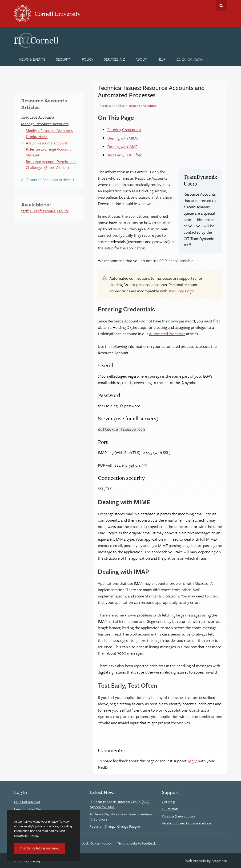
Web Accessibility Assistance (206, 860)
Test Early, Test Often (125, 155)
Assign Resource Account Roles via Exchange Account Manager (48, 149)
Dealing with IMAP (122, 146)
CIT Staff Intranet (27, 802)
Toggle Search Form (221, 6)
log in (193, 761)
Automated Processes (167, 334)
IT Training (170, 809)
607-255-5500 (101, 843)
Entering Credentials (124, 130)
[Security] (64, 59)
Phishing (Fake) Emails (178, 816)
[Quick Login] (190, 59)
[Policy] (88, 59)
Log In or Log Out (28, 809)
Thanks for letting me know (39, 848)
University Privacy (26, 836)
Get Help (169, 802)
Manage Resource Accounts (45, 124)
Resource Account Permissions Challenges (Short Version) (51, 165)
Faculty (63, 211)
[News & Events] (32, 59)
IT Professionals (43, 211)
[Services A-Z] (114, 59)
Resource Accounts (143, 106)
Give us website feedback (137, 843)
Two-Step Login (181, 291)
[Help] (162, 59)
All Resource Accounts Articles (46, 180)
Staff (25, 211)
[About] (141, 59)
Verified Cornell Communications (187, 823)
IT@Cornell (36, 40)
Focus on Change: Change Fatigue (115, 826)
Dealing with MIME (123, 138)
